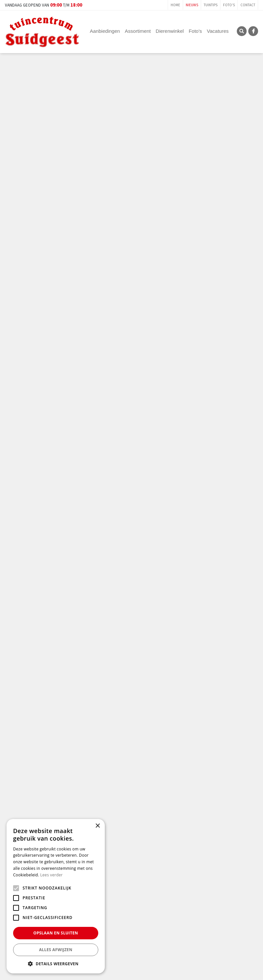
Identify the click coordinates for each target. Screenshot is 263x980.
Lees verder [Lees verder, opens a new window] (52, 875)
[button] (56, 964)
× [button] (97, 826)
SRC (242, 31)
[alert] (56, 896)
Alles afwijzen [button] (56, 950)
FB (253, 31)
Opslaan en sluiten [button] (56, 933)
